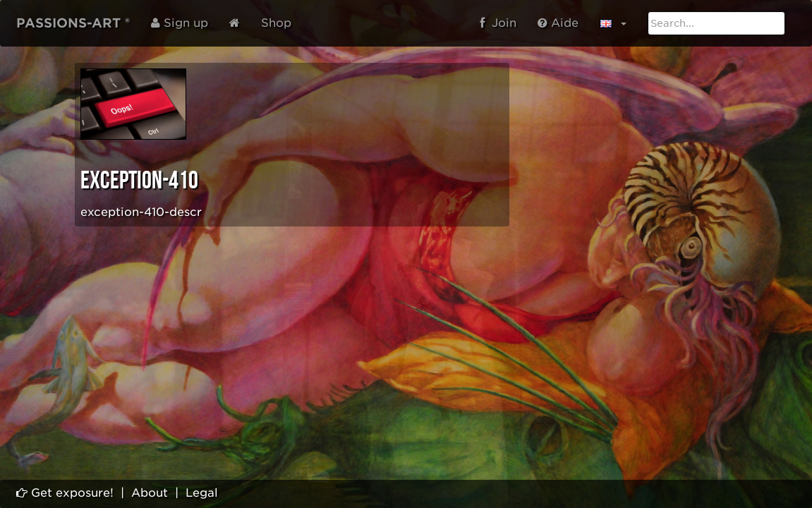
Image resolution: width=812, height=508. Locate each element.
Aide (558, 23)
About (150, 493)
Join (498, 23)
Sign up (180, 23)
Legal (202, 493)
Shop (276, 23)
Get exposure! (65, 493)
